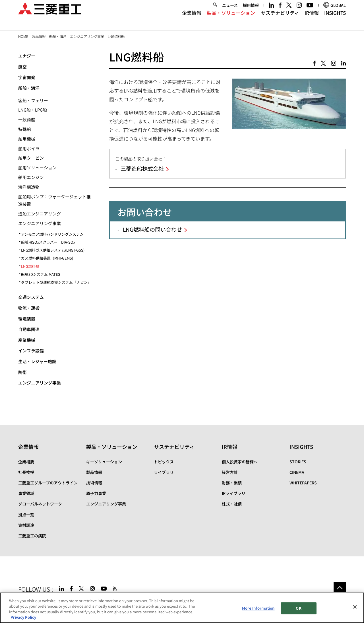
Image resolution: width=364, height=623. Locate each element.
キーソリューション (104, 462)
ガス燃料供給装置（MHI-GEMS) (47, 258)
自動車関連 (29, 329)
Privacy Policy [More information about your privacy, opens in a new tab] (23, 617)
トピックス (164, 462)
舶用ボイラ (29, 148)
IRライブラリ (234, 493)
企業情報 (192, 19)
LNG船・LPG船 (33, 110)
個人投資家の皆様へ (240, 462)
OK (298, 608)
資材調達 (26, 525)
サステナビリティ (280, 19)
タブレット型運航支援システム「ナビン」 (56, 282)
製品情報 (39, 36)
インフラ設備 (31, 350)
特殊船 (25, 129)
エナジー (27, 56)
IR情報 (312, 19)
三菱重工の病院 (32, 536)
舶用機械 (27, 139)
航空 (22, 66)
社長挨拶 (26, 472)
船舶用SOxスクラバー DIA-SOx (48, 242)
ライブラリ (164, 472)
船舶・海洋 (58, 36)
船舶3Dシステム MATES (41, 274)
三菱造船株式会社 (142, 168)
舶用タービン (31, 158)
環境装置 (27, 319)
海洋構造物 (29, 187)
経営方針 (230, 472)
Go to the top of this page (340, 588)
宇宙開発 (27, 77)
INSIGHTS (335, 19)
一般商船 (27, 119)
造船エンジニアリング (40, 214)
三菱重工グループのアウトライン (48, 483)
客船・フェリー (33, 100)
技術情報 (94, 483)
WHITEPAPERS (303, 483)
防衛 (22, 372)
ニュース (230, 12)
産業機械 (27, 340)
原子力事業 (96, 493)
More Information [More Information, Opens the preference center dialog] (258, 608)
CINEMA (297, 472)
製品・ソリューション (231, 19)
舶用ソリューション (37, 167)
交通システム (31, 297)
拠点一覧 (26, 515)
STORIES (298, 462)
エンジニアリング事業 (87, 36)
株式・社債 (232, 504)
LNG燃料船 (30, 266)
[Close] (355, 607)
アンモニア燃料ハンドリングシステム (52, 234)
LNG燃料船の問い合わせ (152, 229)
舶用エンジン (31, 177)
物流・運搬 (29, 308)
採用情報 (251, 12)
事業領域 (26, 493)
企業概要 (26, 462)
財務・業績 (232, 483)
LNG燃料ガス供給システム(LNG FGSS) (53, 250)
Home (23, 36)
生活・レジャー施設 (37, 361)
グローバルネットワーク (40, 504)
